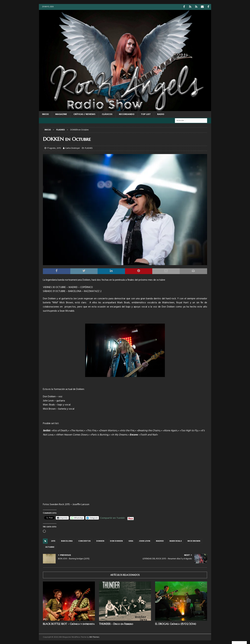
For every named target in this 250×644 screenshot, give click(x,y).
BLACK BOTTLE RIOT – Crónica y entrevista (69, 624)
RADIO (161, 114)
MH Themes (94, 637)
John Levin (145, 541)
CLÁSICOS (107, 114)
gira (131, 541)
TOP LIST (146, 114)
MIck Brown (194, 541)
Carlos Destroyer (73, 148)
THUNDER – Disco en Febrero (116, 624)
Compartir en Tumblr (112, 517)
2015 (53, 541)
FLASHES (89, 148)
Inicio (45, 114)
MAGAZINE (61, 114)
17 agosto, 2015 (54, 148)
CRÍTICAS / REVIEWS (84, 114)
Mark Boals (176, 541)
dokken (100, 541)
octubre (50, 547)
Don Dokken (116, 541)
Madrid (160, 541)
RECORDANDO (127, 114)
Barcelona (67, 541)
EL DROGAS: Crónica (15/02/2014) (176, 624)
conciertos (84, 541)
